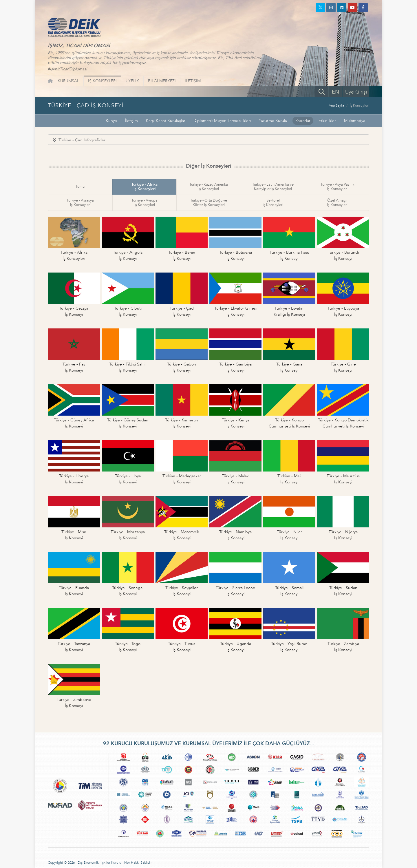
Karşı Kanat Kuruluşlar (166, 121)
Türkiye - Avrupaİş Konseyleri (145, 203)
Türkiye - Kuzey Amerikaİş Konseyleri (209, 187)
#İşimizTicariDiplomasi (67, 69)
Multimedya (355, 121)
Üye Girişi (356, 92)
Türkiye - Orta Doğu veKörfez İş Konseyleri (209, 203)
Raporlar (303, 121)
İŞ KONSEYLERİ (102, 81)
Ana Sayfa (336, 105)
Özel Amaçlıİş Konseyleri (337, 203)
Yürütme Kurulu (273, 121)
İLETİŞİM (193, 81)
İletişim (131, 121)
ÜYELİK (132, 81)
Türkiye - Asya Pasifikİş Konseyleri (337, 187)
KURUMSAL (68, 81)
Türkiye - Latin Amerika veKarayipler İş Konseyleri (273, 187)
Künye (111, 121)
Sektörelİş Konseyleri (273, 203)
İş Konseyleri (360, 105)
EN (335, 92)
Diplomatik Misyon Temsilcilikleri (222, 121)
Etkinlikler (327, 121)
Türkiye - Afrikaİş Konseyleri (145, 187)
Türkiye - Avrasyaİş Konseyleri (80, 203)
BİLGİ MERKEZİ (162, 81)
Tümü (80, 187)
